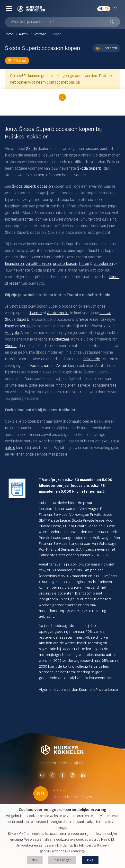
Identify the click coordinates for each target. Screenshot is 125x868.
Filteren (17, 60)
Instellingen (62, 860)
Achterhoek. (58, 313)
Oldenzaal (60, 339)
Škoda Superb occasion (32, 186)
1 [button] (62, 97)
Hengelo (12, 333)
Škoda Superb (89, 168)
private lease (87, 319)
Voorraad (40, 34)
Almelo (11, 346)
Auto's (24, 34)
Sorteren (106, 48)
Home (9, 34)
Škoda (31, 149)
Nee (35, 860)
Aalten (62, 366)
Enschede (92, 359)
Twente (36, 313)
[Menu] (9, 9)
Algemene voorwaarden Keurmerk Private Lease (78, 690)
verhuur (27, 326)
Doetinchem (40, 366)
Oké (90, 860)
